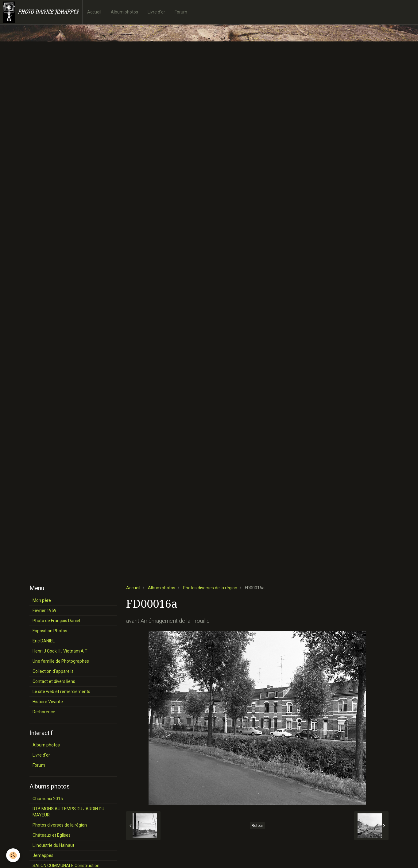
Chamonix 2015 (48, 799)
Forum (181, 12)
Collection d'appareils (53, 671)
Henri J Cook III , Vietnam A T (60, 651)
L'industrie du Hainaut (53, 845)
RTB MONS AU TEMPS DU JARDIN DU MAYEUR (68, 812)
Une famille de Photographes (61, 661)
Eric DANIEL (44, 641)
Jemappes (43, 855)
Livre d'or (156, 12)
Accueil (94, 12)
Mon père (42, 600)
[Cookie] (13, 855)
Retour (257, 826)
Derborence (44, 712)
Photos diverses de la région (210, 588)
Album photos (124, 12)
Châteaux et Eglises (52, 835)
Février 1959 (45, 610)
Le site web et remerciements (61, 692)
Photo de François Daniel (56, 621)
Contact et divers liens (54, 681)
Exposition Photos (50, 631)
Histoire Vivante (48, 702)
